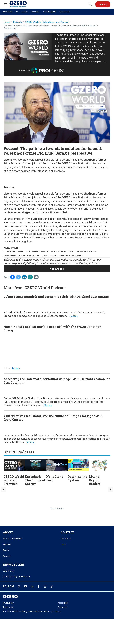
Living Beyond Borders (95, 487)
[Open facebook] (39, 593)
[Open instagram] (45, 593)
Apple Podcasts (63, 266)
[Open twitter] (19, 593)
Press (64, 551)
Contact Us (66, 545)
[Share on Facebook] (12, 284)
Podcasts (35, 12)
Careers (7, 563)
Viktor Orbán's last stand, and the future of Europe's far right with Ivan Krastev (53, 424)
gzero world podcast (15, 257)
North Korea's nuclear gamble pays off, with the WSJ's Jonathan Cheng (52, 335)
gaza (31, 252)
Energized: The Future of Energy (35, 487)
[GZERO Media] (49, 4)
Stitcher (87, 266)
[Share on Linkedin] (24, 284)
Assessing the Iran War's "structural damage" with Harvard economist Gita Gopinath (57, 387)
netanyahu (9, 262)
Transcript (10, 187)
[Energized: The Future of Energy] (36, 471)
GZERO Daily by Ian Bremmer (16, 583)
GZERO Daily (9, 577)
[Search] (90, 4)
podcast (64, 252)
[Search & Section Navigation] (5, 4)
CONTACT (67, 539)
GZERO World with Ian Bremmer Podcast (47, 22)
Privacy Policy (9, 609)
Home (7, 22)
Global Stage (64, 12)
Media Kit (7, 551)
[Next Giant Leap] (57, 471)
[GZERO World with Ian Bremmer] (14, 471)
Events (6, 557)
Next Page (57, 275)
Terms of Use (8, 614)
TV (17, 12)
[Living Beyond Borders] (100, 471)
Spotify (77, 266)
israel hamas (35, 257)
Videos (25, 12)
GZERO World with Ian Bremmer (14, 487)
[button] (103, 4)
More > (74, 322)
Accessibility (63, 609)
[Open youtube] (26, 593)
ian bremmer (10, 252)
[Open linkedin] (32, 593)
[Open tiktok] (52, 593)
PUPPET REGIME (49, 12)
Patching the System (77, 485)
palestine (51, 252)
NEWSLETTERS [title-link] (14, 571)
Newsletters (7, 12)
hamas (40, 252)
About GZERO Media (13, 545)
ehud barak (72, 257)
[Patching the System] (78, 471)
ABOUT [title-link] (8, 539)
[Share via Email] (36, 284)
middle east (77, 252)
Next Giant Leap (55, 485)
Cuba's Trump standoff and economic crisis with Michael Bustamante (56, 303)
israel (22, 252)
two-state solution (91, 257)
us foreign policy (54, 257)
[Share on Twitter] (18, 284)
